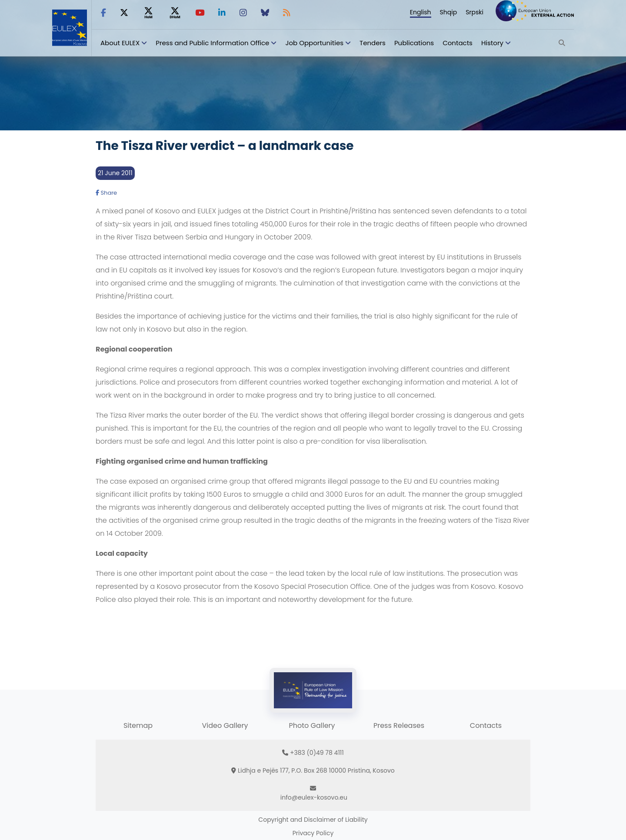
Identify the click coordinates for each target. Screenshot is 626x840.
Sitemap (138, 725)
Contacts (458, 43)
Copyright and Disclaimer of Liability (313, 820)
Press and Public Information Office (212, 43)
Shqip (449, 12)
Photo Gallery (312, 725)
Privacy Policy (313, 833)
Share (106, 193)
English (421, 12)
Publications (414, 43)
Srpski (474, 12)
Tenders (373, 43)
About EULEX (120, 43)
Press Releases (399, 725)
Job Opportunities (314, 43)
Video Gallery (225, 725)
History (492, 43)
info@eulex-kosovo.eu (314, 797)
